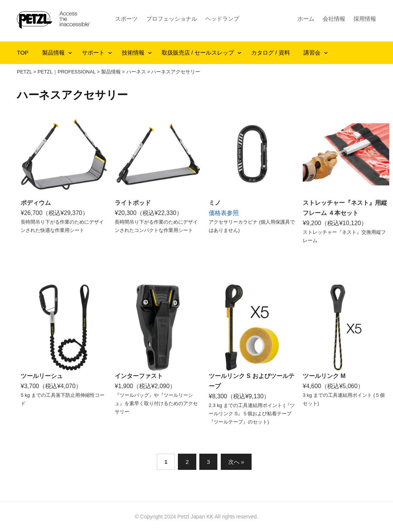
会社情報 (334, 19)
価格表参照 (224, 213)
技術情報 (133, 53)
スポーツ (126, 19)
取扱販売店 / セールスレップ (198, 53)
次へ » (236, 462)
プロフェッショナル (172, 19)
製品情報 (53, 53)
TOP (23, 53)
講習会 (312, 53)
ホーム (306, 19)
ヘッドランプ (222, 19)
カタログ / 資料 (271, 53)
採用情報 (365, 19)
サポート (93, 53)
